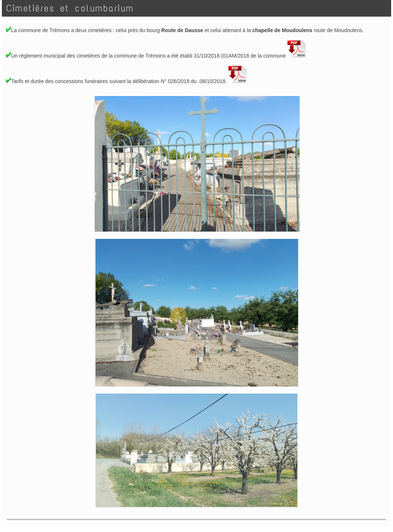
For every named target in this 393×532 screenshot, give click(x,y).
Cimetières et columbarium (73, 8)
